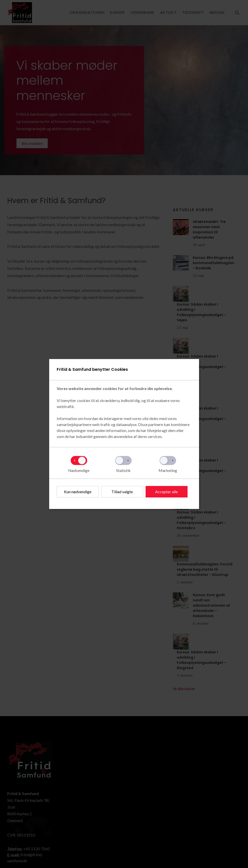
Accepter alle (166, 492)
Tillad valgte (122, 492)
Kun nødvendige (78, 492)
